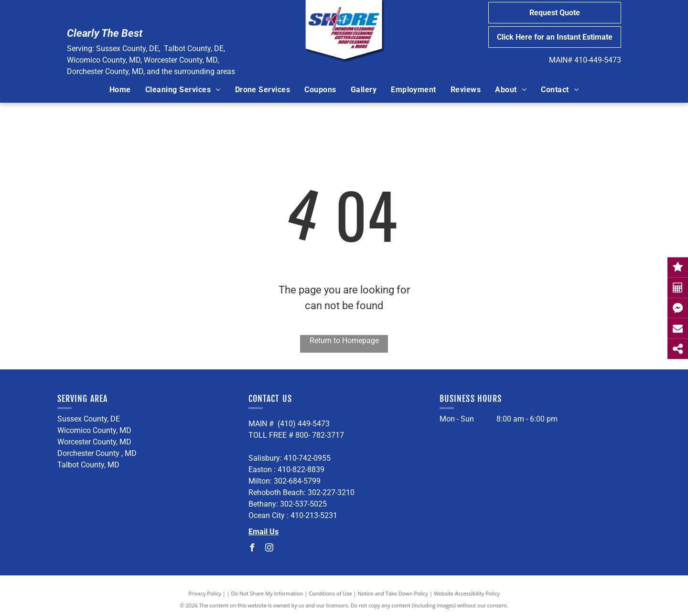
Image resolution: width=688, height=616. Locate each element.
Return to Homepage (344, 340)
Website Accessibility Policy (467, 593)
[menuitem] (120, 90)
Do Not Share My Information (267, 593)
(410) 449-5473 (304, 424)
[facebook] (252, 549)
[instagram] (269, 549)
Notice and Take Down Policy (393, 593)
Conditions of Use (330, 593)
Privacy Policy (205, 593)
